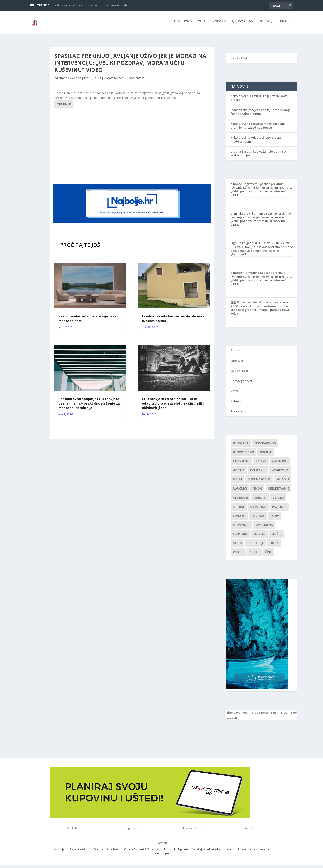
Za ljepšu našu (78, 852)
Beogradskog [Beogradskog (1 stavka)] (265, 446)
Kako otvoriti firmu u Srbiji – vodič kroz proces (259, 101)
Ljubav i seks (242, 24)
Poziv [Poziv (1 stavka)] (275, 518)
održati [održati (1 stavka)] (260, 500)
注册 (233, 305)
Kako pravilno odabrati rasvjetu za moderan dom (256, 142)
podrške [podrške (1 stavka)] (258, 518)
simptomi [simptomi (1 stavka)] (240, 537)
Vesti (202, 24)
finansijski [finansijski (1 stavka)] (241, 464)
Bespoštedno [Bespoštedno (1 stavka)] (243, 455)
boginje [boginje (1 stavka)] (266, 455)
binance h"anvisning (245, 276)
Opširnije (64, 107)
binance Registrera (244, 187)
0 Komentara (135, 81)
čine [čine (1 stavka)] (268, 555)
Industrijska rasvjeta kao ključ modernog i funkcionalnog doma (261, 115)
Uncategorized (114, 81)
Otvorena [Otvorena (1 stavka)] (258, 509)
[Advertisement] (133, 148)
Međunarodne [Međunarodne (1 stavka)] (259, 482)
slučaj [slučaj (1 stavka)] (276, 537)
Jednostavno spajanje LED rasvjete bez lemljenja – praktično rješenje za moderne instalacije (89, 406)
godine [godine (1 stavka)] (239, 473)
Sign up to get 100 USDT (248, 246)
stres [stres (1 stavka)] (237, 546)
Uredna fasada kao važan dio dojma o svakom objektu (258, 156)
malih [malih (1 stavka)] (237, 482)
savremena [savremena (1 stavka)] (264, 528)
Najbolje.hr (61, 852)
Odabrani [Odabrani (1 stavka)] (240, 500)
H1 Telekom (97, 852)
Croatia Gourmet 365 (137, 852)
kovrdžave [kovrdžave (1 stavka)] (280, 473)
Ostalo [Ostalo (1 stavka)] (278, 500)
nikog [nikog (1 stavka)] (257, 491)
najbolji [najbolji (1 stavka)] (283, 482)
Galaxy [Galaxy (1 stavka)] (261, 464)
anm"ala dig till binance (248, 216)
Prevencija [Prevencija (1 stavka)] (241, 528)
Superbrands (114, 852)
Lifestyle (237, 364)
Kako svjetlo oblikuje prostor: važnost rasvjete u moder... (92, 5)
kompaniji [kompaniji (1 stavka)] (258, 473)
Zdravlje (267, 24)
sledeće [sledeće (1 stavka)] (260, 537)
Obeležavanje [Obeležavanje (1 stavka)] (279, 491)
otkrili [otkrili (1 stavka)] (239, 509)
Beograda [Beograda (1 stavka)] (241, 446)
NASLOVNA (183, 24)
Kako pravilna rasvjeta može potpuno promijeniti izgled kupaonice (258, 128)
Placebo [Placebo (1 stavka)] (239, 518)
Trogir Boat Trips (264, 715)
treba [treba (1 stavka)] (274, 546)
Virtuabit (157, 852)
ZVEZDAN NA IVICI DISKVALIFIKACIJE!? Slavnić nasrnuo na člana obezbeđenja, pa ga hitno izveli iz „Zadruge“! (262, 252)
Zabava (219, 24)
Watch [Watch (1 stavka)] (238, 555)
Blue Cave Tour (237, 715)
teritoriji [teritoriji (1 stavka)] (255, 546)
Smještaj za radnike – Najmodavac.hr (214, 852)
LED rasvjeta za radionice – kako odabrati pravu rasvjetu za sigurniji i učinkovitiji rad (173, 406)
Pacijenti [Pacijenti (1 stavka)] (279, 509)
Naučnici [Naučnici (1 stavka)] (240, 491)
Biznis (285, 24)
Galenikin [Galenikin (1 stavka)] (280, 464)
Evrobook (170, 852)
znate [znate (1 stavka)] (254, 555)
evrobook (74, 81)
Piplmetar (184, 852)
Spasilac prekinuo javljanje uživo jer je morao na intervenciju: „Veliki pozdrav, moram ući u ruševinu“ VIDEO (261, 192)
